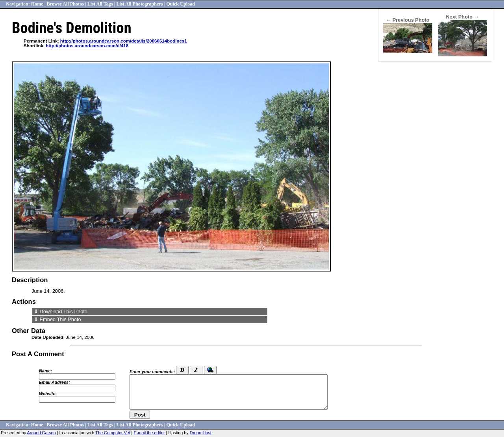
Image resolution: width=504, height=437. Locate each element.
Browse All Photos (65, 4)
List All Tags (100, 4)
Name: (45, 371)
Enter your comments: (152, 372)
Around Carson (42, 433)
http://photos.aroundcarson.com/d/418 (87, 46)
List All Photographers (139, 4)
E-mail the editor (149, 433)
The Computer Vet (113, 433)
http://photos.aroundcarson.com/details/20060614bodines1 (124, 41)
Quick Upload (181, 4)
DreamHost (201, 433)
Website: (48, 394)
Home (37, 4)
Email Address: (55, 382)
